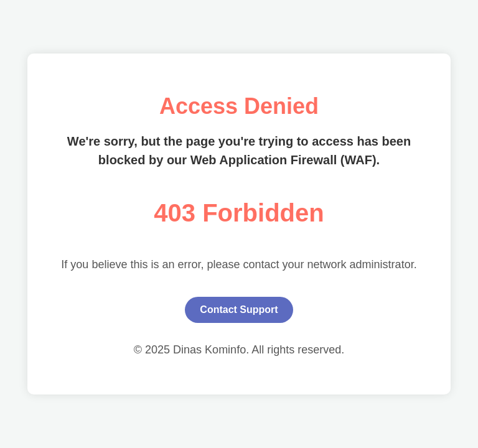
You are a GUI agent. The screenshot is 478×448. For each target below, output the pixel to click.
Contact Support (239, 310)
